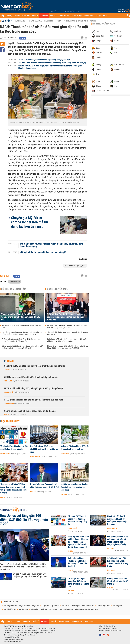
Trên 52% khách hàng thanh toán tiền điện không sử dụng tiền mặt (44, 60)
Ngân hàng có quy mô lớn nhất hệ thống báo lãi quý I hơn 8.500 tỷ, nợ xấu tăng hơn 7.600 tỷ (68, 347)
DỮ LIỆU (98, 16)
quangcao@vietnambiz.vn (113, 631)
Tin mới (9, 361)
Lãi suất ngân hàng (104, 606)
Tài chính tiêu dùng (87, 21)
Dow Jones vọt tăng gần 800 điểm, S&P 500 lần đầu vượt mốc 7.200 (24, 520)
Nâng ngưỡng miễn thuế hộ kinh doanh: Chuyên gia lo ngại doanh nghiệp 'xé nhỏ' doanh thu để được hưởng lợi (13, 488)
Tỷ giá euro (55, 606)
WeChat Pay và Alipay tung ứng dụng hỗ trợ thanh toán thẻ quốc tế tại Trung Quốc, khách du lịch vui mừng (50, 67)
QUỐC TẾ (35, 16)
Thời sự (7, 415)
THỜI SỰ (9, 16)
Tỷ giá (58, 21)
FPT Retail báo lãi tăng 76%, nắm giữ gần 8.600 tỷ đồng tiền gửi (34, 389)
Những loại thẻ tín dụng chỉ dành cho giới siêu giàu (43, 252)
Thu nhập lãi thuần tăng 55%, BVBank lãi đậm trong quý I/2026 (68, 333)
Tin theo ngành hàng (104, 24)
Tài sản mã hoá (35, 21)
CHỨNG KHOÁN (64, 16)
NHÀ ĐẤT (53, 16)
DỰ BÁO (17, 16)
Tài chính (7, 21)
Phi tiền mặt (69, 21)
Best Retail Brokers (66, 609)
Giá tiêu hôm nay (88, 606)
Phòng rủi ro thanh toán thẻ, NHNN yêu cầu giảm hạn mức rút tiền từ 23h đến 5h (22, 340)
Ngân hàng (20, 21)
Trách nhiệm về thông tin (12, 642)
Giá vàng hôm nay (10, 606)
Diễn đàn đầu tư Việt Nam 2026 (87, 609)
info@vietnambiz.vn (16, 639)
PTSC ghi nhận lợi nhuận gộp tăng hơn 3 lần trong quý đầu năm (33, 400)
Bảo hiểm (49, 21)
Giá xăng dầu (117, 606)
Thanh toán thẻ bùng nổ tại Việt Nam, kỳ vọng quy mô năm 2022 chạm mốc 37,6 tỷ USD (21, 317)
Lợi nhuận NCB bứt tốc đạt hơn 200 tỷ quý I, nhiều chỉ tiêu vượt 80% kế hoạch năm (67, 340)
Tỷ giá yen (45, 606)
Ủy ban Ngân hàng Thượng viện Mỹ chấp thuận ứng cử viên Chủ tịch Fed (44, 486)
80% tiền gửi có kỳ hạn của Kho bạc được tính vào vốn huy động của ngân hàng (67, 327)
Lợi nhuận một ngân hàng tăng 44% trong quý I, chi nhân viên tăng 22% (78, 583)
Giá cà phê (76, 606)
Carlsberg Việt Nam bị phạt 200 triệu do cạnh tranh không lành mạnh (75, 448)
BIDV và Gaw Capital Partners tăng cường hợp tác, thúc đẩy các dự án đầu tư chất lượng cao (66, 317)
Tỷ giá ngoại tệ (24, 606)
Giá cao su (53, 609)
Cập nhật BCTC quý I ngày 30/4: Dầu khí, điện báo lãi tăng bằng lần (14, 448)
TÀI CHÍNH (44, 16)
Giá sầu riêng (23, 609)
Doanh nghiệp (9, 392)
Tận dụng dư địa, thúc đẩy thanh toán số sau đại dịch (21, 327)
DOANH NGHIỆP (77, 16)
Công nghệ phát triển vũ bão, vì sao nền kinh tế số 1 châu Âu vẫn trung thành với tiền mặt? (23, 347)
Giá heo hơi (66, 606)
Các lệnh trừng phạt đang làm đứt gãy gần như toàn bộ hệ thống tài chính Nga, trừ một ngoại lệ (23, 333)
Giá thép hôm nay (10, 609)
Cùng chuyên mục (58, 289)
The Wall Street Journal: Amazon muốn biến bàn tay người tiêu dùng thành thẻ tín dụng (52, 63)
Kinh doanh (8, 381)
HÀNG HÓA (26, 16)
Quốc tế (7, 370)
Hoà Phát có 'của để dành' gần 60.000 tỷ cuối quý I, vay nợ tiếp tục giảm (44, 449)
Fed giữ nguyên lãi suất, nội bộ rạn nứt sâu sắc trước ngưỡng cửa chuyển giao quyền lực (118, 541)
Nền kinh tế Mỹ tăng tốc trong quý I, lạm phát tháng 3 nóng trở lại (34, 366)
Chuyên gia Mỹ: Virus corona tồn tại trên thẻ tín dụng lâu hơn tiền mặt (30, 222)
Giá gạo (44, 609)
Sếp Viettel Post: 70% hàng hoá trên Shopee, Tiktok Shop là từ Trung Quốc (118, 562)
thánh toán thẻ (15, 281)
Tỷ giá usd (36, 606)
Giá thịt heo (35, 609)
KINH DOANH (89, 16)
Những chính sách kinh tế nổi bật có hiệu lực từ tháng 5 (30, 411)
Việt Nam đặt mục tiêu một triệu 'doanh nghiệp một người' (31, 377)
